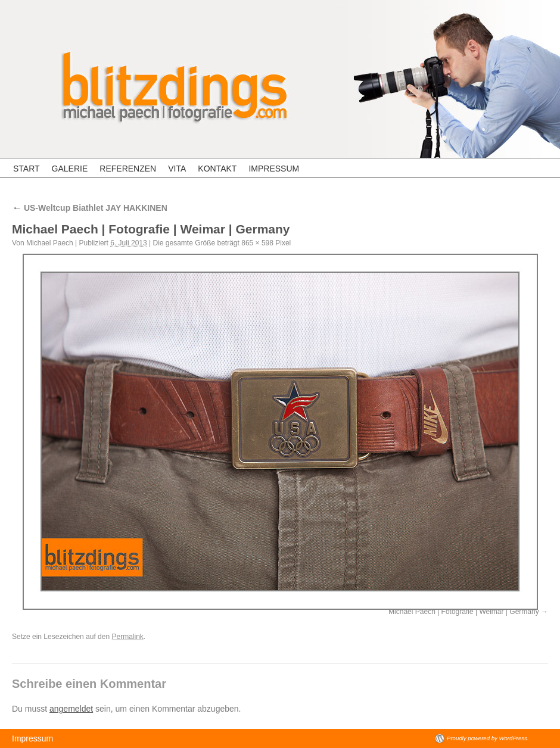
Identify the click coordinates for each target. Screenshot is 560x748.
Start (27, 169)
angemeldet (71, 709)
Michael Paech (50, 243)
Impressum (274, 169)
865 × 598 (257, 243)
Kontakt (217, 169)
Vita (177, 169)
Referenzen (128, 169)
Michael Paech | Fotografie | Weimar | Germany (464, 612)
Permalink (127, 637)
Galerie (70, 169)
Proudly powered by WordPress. (488, 738)
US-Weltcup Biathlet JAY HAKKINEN (90, 208)
